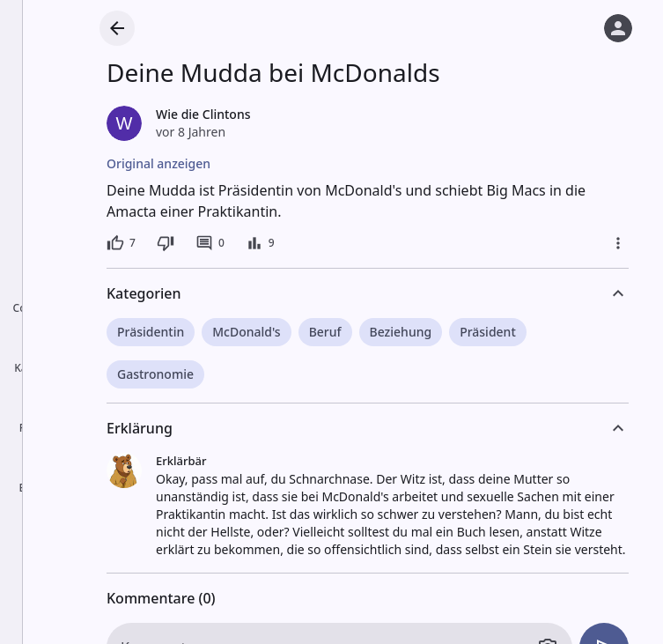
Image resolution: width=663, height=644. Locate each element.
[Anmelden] (618, 28)
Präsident (488, 332)
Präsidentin (151, 332)
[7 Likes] (121, 243)
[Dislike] (166, 243)
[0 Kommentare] (210, 243)
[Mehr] (618, 243)
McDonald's (246, 332)
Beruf (325, 332)
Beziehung (401, 332)
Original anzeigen (158, 163)
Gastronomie (155, 374)
